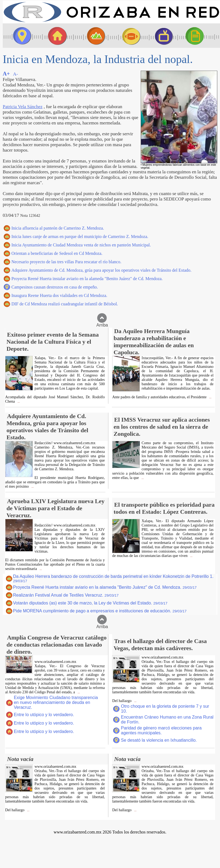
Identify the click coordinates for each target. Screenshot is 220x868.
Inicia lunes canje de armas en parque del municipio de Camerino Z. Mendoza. (80, 236)
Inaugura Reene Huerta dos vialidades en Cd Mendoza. (59, 295)
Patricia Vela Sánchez (23, 107)
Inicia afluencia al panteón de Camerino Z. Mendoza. (58, 228)
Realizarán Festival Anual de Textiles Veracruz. (66, 595)
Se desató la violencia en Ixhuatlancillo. (159, 740)
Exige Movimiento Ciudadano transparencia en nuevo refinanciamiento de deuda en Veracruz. (56, 702)
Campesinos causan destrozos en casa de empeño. (55, 287)
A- (15, 74)
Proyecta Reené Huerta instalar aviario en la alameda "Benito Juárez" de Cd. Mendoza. (87, 279)
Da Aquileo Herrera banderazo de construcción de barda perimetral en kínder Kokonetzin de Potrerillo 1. (113, 579)
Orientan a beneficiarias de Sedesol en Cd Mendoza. (57, 253)
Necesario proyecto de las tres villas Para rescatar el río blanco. (66, 262)
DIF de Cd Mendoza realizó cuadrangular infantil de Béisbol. (65, 304)
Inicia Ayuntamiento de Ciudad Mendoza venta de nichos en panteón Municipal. (81, 245)
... (18, 402)
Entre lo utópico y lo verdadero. (44, 715)
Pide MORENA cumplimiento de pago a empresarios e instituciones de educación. (100, 611)
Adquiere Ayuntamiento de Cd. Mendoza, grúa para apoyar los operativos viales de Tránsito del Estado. (101, 270)
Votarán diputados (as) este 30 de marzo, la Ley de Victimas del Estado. (90, 603)
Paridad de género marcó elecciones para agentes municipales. (161, 730)
